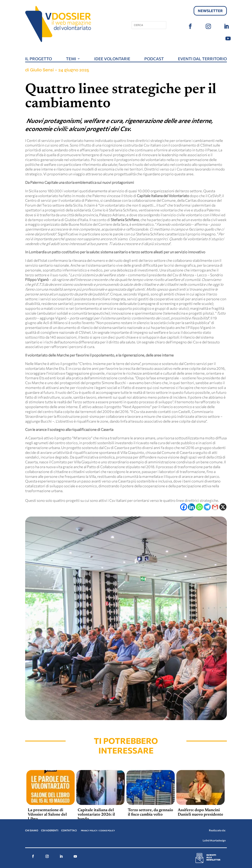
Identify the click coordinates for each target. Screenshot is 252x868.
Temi (71, 59)
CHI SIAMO (32, 830)
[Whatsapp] (199, 507)
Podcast (154, 59)
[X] (223, 507)
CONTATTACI (69, 830)
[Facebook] (184, 507)
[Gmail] (215, 507)
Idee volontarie (112, 59)
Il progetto (39, 59)
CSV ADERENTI (50, 830)
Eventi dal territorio (202, 59)
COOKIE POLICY (107, 831)
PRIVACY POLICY (89, 831)
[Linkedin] (192, 507)
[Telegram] (207, 507)
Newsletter (210, 11)
